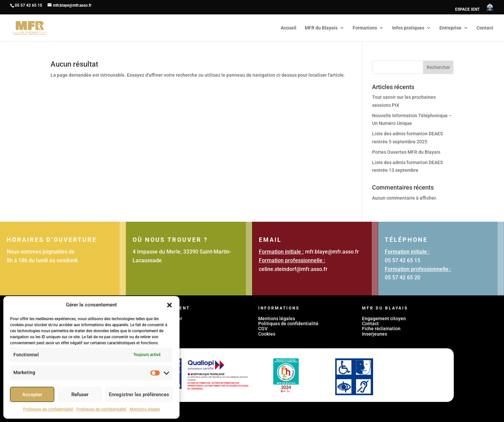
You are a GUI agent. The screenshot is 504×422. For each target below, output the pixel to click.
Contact (485, 28)
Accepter (32, 395)
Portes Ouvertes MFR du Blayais (406, 152)
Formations (365, 28)
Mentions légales (145, 409)
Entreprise (450, 28)
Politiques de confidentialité (48, 409)
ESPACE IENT (467, 10)
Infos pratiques (408, 28)
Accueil (289, 28)
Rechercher (438, 67)
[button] (169, 305)
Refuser (80, 395)
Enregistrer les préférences (139, 395)
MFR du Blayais (321, 28)
